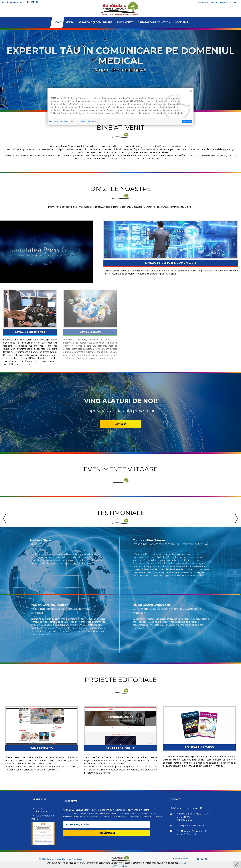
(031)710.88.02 (211, 820)
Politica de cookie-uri (25, 816)
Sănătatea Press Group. (73, 859)
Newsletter (226, 2)
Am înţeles (187, 121)
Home (57, 22)
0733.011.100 (227, 814)
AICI (184, 863)
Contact (121, 428)
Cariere (214, 2)
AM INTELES (120, 866)
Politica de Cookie (88, 122)
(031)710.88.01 (210, 814)
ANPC (17, 819)
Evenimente (125, 22)
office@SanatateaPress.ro (217, 826)
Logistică (182, 22)
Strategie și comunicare (95, 22)
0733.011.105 (209, 817)
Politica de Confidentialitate (61, 122)
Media (70, 22)
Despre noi (202, 2)
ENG (236, 2)
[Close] (191, 91)
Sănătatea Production (154, 22)
